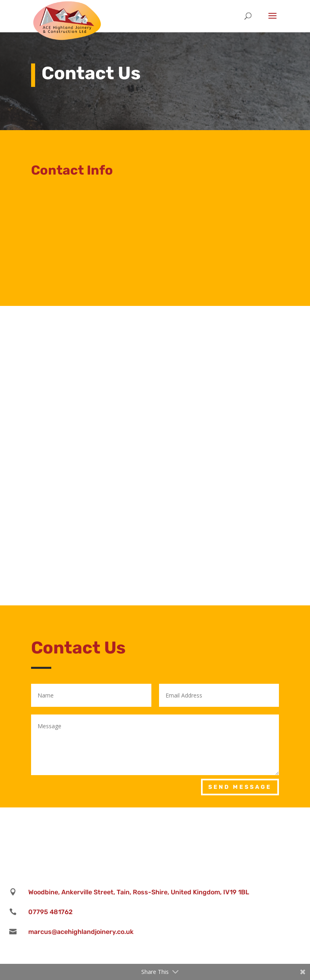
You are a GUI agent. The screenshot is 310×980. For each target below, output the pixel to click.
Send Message (240, 787)
